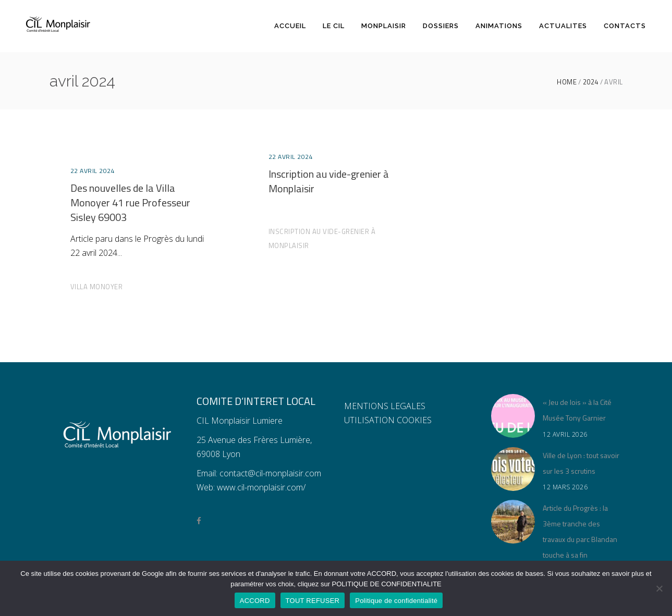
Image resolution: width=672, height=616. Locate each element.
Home (567, 82)
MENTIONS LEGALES (385, 406)
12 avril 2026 (565, 434)
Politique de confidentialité (396, 601)
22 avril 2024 (93, 171)
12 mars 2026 (565, 487)
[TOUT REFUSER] (659, 588)
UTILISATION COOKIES (388, 420)
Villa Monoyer (97, 287)
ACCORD (255, 601)
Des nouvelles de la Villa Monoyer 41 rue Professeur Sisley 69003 (130, 202)
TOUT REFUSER (313, 601)
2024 (591, 82)
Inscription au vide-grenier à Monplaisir (329, 181)
